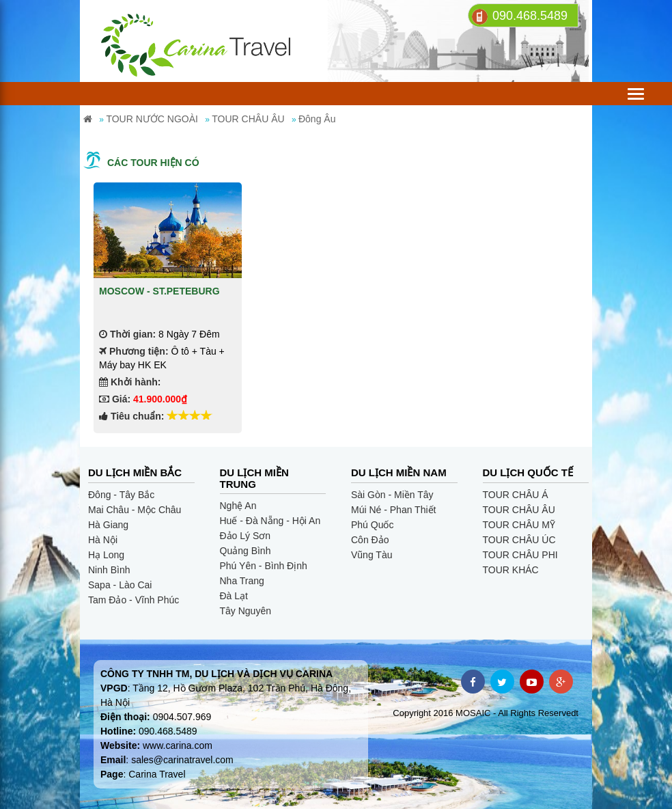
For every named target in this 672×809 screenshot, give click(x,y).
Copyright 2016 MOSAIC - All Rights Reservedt (486, 713)
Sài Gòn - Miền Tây (392, 495)
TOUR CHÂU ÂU (519, 510)
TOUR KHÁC (511, 570)
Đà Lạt (234, 596)
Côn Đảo (370, 540)
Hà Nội (103, 540)
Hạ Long (106, 555)
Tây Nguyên (246, 611)
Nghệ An (238, 506)
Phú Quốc (372, 525)
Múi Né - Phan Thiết (393, 510)
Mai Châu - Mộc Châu (135, 510)
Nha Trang (242, 581)
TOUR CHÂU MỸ (519, 525)
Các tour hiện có (153, 163)
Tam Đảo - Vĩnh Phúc (134, 600)
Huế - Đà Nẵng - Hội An (270, 521)
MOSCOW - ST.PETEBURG (159, 291)
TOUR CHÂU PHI (520, 555)
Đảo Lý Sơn (246, 536)
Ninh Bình (109, 570)
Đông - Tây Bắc (121, 495)
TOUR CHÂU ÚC (519, 540)
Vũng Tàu (372, 555)
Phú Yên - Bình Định (264, 566)
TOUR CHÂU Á (516, 495)
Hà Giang (108, 525)
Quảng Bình (246, 551)
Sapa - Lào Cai (120, 585)
